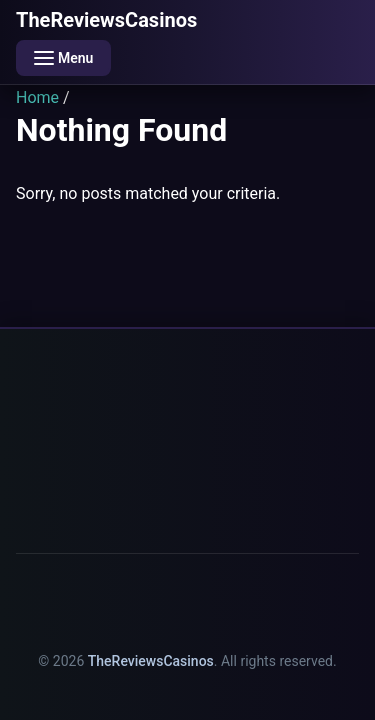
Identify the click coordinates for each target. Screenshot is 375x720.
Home (37, 97)
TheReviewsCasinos (106, 20)
